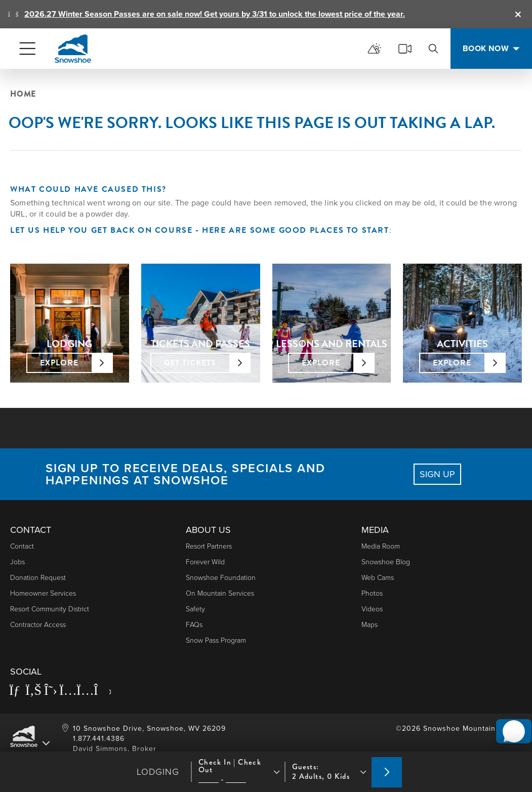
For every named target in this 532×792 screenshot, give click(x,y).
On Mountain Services (220, 593)
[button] (507, 715)
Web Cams (378, 578)
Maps (370, 625)
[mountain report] (375, 49)
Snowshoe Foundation (221, 578)
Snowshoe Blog (386, 562)
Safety (195, 609)
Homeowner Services (43, 593)
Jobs (17, 562)
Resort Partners (209, 546)
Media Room (381, 546)
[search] (433, 49)
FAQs (194, 625)
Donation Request (38, 578)
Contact (22, 546)
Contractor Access (38, 625)
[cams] (405, 49)
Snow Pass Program (216, 640)
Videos (372, 609)
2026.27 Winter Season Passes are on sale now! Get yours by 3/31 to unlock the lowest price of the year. (215, 14)
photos (372, 593)
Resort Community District (50, 609)
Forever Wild (205, 562)
